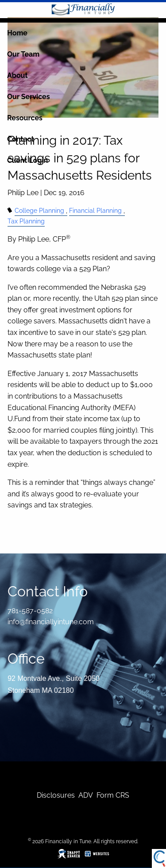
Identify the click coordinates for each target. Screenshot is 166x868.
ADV (86, 795)
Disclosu (51, 795)
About (17, 75)
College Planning (39, 210)
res (70, 795)
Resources (25, 118)
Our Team (23, 54)
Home (17, 33)
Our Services (29, 97)
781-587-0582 (30, 611)
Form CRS (113, 795)
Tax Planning (26, 221)
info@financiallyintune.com (51, 622)
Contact (21, 139)
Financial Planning (95, 210)
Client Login (27, 160)
